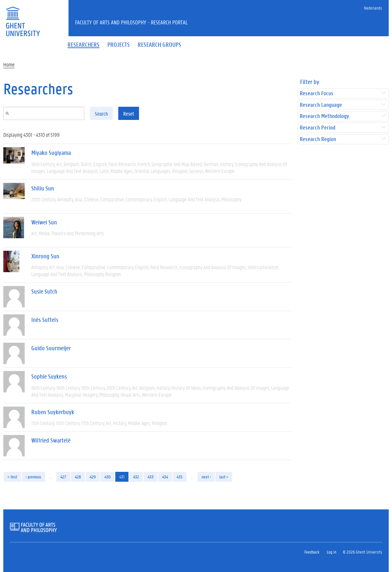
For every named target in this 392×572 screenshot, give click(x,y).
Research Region (318, 139)
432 (136, 477)
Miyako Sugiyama (51, 153)
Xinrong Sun (45, 256)
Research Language (321, 105)
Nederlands (373, 8)
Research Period (318, 128)
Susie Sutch (44, 291)
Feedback (312, 552)
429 (93, 477)
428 (78, 477)
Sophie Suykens (49, 376)
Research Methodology (324, 116)
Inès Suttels (45, 320)
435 (180, 477)
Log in (332, 552)
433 (151, 477)
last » (224, 477)
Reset (129, 114)
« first (12, 477)
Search (101, 114)
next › (206, 477)
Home (9, 64)
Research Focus (317, 93)
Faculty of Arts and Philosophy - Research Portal (131, 22)
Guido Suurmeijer (51, 348)
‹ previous (33, 477)
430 (108, 477)
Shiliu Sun (43, 188)
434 (165, 477)
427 (63, 477)
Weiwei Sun (44, 222)
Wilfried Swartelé (51, 440)
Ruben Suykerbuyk (53, 412)
